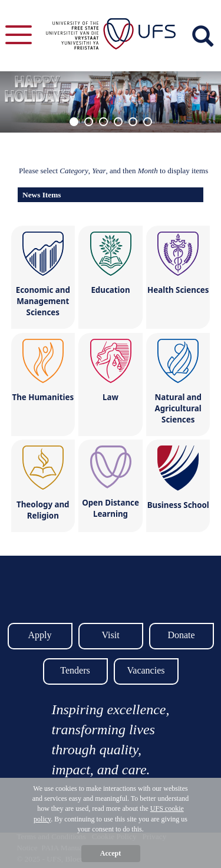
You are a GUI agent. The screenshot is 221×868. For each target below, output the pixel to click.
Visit (110, 635)
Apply (40, 635)
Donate (181, 635)
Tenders (75, 670)
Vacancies (146, 670)
